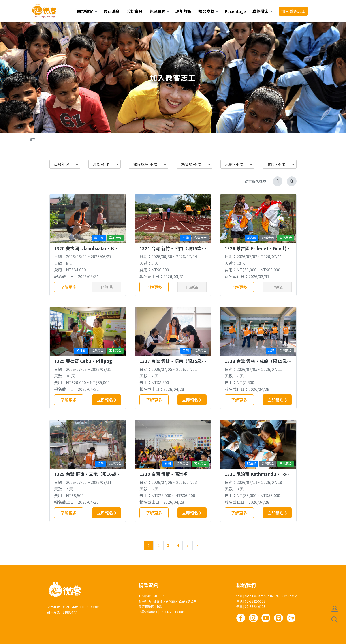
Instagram (253, 618)
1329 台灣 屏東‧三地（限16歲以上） (87, 477)
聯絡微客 (260, 11)
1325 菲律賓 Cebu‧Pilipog (83, 361)
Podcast (291, 618)
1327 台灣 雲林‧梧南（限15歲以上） (173, 364)
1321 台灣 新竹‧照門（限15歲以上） (173, 251)
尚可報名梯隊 (256, 181)
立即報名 (105, 400)
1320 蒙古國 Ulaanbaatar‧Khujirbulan (87, 251)
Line (278, 618)
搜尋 (335, 620)
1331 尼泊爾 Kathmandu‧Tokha (258, 477)
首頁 (32, 139)
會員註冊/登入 (335, 609)
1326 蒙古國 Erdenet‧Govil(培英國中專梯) (258, 251)
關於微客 (85, 11)
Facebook (241, 618)
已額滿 (107, 287)
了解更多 (69, 287)
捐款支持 (206, 11)
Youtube (266, 618)
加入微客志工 (293, 11)
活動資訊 (134, 11)
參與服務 (157, 11)
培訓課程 (183, 11)
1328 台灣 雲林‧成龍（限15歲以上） (258, 364)
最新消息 (112, 11)
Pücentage (235, 11)
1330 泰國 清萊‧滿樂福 (164, 474)
